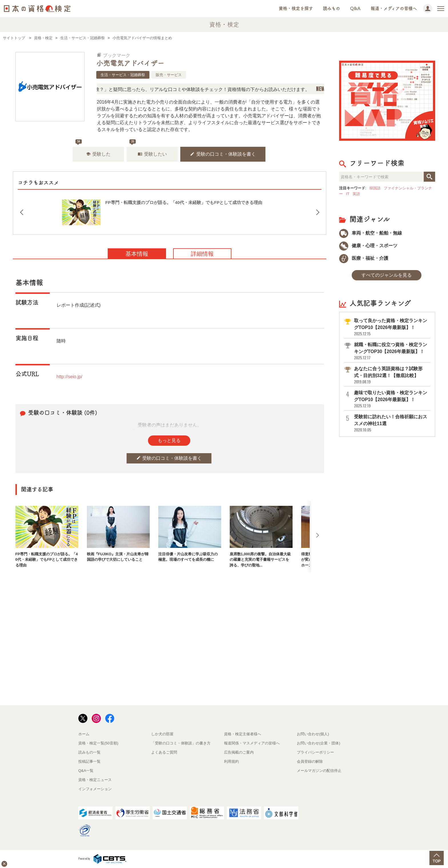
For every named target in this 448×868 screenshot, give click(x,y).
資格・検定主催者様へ (243, 734)
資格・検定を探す (296, 8)
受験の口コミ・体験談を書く (223, 154)
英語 (356, 194)
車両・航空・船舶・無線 (371, 233)
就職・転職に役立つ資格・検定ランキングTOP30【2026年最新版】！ (392, 351)
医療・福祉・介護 (364, 258)
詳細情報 (202, 254)
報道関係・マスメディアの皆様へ (252, 743)
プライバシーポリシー (315, 752)
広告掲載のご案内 (239, 752)
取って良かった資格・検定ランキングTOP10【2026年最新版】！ (392, 327)
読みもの (331, 8)
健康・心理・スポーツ (368, 246)
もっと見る (169, 440)
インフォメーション (95, 789)
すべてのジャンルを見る (387, 275)
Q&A (355, 8)
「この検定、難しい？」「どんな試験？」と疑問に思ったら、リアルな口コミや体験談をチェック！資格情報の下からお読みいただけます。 (180, 89)
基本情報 (137, 254)
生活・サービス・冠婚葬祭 (123, 75)
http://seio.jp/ (70, 377)
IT (348, 194)
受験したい (152, 154)
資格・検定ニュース (95, 780)
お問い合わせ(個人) (313, 734)
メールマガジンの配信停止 (319, 771)
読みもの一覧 (89, 752)
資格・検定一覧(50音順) (98, 743)
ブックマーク (114, 55)
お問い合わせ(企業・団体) (319, 743)
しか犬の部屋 (162, 734)
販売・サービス (169, 75)
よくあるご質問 (164, 752)
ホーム (84, 734)
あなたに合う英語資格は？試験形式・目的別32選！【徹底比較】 (392, 375)
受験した (98, 154)
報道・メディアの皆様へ (394, 8)
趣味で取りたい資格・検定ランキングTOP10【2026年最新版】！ (392, 399)
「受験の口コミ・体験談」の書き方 (181, 743)
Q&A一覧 (86, 771)
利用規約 (231, 761)
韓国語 (375, 188)
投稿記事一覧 (89, 761)
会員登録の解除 (310, 761)
